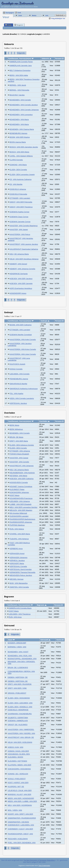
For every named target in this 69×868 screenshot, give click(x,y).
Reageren (19, 25)
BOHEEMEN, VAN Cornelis (20, 100)
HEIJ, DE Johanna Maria (19, 254)
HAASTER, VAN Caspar (19, 458)
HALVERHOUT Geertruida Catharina (24, 249)
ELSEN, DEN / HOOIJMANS (19, 698)
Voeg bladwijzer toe (58, 18)
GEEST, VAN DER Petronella (21, 202)
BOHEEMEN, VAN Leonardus (21, 115)
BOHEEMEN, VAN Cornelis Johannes (24, 110)
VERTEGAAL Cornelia (18, 566)
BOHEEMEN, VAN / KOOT (18, 652)
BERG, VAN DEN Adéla (19, 75)
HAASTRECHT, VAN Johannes (22, 466)
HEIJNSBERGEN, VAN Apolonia (22, 473)
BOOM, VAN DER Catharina (21, 325)
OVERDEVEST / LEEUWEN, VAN (21, 825)
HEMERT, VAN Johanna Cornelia (23, 269)
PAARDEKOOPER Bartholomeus (23, 519)
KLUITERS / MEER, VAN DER (19, 765)
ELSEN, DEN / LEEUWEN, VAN (20, 703)
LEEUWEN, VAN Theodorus (20, 614)
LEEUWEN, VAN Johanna (20, 501)
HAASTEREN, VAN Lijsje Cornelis (23, 354)
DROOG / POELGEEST (17, 693)
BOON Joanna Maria (18, 142)
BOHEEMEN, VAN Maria (19, 120)
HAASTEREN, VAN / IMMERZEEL (21, 730)
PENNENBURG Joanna (19, 379)
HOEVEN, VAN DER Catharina (22, 479)
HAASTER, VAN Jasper (19, 230)
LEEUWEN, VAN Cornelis (20, 374)
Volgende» (21, 53)
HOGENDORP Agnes (18, 293)
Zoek (19, 13)
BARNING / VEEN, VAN (17, 647)
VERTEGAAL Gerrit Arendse (21, 569)
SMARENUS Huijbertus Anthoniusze (24, 389)
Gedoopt (45, 321)
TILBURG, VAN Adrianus (19, 539)
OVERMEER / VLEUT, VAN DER (20, 829)
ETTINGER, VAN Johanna (20, 451)
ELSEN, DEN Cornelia (18, 170)
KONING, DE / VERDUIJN (18, 774)
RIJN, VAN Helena (17, 529)
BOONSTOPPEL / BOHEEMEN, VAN (22, 659)
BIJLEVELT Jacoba (17, 95)
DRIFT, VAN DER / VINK (17, 688)
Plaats (8, 25)
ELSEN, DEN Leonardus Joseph (22, 175)
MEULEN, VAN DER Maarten (21, 510)
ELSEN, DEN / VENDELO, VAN (20, 707)
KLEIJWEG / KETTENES (17, 761)
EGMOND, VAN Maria (18, 165)
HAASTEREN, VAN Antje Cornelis (23, 340)
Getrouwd (46, 640)
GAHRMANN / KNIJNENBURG (20, 714)
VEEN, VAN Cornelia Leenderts (22, 398)
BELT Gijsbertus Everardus (20, 70)
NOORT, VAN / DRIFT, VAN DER (20, 814)
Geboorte (46, 59)
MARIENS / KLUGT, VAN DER (19, 794)
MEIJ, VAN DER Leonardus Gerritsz (24, 507)
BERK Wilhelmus (16, 429)
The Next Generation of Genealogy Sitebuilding (39, 860)
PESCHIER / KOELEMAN (18, 839)
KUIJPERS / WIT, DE (16, 787)
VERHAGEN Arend (17, 554)
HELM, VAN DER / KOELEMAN (20, 742)
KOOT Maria (15, 495)
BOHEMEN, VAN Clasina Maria (22, 129)
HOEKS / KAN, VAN (15, 747)
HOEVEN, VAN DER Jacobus (21, 279)
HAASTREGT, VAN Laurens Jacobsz (24, 244)
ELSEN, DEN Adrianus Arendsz (22, 445)
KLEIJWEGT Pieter (17, 489)
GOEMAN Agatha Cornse (20, 212)
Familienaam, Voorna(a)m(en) (21, 59)
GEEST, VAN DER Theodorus (21, 207)
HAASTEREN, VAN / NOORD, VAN (21, 733)
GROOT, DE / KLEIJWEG (18, 725)
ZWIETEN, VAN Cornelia (19, 587)
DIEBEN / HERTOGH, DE (18, 677)
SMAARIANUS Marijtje (18, 384)
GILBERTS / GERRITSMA (18, 718)
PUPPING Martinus (17, 525)
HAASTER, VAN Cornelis (19, 462)
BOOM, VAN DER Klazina (20, 137)
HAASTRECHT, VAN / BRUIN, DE (21, 737)
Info (47, 15)
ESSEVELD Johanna (18, 189)
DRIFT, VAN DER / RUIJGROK (20, 684)
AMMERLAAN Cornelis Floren (21, 62)
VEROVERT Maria (17, 563)
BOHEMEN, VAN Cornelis (20, 433)
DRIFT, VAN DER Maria (19, 441)
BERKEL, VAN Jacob (18, 85)
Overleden (44, 421)
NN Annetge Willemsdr (18, 513)
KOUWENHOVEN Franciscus (21, 498)
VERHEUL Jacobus (17, 560)
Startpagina (10, 13)
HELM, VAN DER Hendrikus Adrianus (24, 259)
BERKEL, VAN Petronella (19, 90)
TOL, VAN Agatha (16, 394)
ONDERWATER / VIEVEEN (18, 822)
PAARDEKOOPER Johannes (21, 522)
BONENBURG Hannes (19, 133)
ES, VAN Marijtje (16, 184)
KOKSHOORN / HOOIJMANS (19, 769)
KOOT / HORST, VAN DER (18, 783)
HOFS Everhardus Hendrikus (21, 288)
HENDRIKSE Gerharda (19, 274)
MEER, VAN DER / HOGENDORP (21, 798)
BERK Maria (14, 425)
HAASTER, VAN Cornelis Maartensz (24, 226)
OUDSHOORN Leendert (19, 516)
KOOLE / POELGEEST (17, 779)
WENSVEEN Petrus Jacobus (21, 575)
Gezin (11, 640)
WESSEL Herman (17, 579)
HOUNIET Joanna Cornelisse (21, 486)
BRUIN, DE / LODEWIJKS (18, 668)
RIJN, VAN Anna (15, 617)
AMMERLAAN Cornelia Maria (20, 608)
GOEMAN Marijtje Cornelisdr (21, 335)
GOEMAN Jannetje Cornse (20, 222)
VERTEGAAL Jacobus (18, 403)
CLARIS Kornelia (16, 160)
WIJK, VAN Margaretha (19, 583)
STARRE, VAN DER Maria (20, 534)
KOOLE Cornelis (16, 369)
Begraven (42, 605)
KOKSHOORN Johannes (19, 492)
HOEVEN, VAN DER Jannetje (21, 284)
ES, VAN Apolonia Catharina (21, 179)
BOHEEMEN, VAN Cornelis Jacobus (24, 105)
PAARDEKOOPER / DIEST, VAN (20, 834)
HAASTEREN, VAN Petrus (20, 234)
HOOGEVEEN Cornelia (19, 482)
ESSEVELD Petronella (18, 194)
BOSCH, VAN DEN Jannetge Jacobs (24, 147)
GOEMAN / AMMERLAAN (18, 721)
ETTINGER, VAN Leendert (20, 198)
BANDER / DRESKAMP (17, 643)
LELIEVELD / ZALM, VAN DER (20, 790)
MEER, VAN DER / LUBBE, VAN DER (22, 801)
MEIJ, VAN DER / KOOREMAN (20, 805)
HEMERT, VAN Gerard (18, 264)
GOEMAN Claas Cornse (19, 217)
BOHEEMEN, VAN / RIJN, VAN (20, 656)
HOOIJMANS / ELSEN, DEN (19, 754)
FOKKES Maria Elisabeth (19, 454)
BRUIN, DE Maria (16, 437)
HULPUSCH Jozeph (18, 364)
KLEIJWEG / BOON (15, 757)
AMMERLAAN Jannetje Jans (21, 66)
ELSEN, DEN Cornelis (18, 448)
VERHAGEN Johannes (19, 558)
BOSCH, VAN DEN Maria (19, 152)
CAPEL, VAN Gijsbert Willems (21, 156)
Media (34, 15)
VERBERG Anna (16, 549)
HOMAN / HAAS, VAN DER (18, 751)
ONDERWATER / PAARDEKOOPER (22, 818)
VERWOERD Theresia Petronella (23, 572)
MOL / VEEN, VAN (15, 810)
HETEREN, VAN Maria (18, 476)
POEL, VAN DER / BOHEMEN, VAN (22, 843)
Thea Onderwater (44, 865)
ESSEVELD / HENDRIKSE (18, 710)
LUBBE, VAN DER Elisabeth (21, 504)
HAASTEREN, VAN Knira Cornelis (23, 349)
